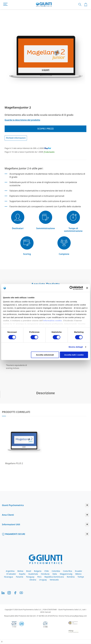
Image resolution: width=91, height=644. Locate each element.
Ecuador (79, 571)
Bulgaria (38, 571)
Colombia (56, 571)
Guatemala (33, 574)
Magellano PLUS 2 (14, 463)
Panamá (20, 577)
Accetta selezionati (45, 355)
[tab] (45, 394)
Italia (55, 574)
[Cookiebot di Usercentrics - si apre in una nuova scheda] (72, 288)
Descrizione (46, 393)
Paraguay (30, 577)
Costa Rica (67, 571)
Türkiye (81, 577)
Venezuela (54, 580)
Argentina (10, 571)
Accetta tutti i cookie (74, 355)
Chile (47, 571)
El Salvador (11, 574)
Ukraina (33, 580)
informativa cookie (52, 321)
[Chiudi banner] (87, 288)
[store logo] (44, 5)
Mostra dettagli (76, 347)
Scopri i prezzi (46, 129)
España (22, 574)
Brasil (29, 571)
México (78, 574)
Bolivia (20, 571)
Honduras (45, 574)
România (71, 577)
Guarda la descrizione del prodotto (22, 120)
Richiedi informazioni (16, 138)
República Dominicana (54, 577)
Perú (39, 577)
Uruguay (43, 580)
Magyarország (66, 574)
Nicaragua (9, 577)
